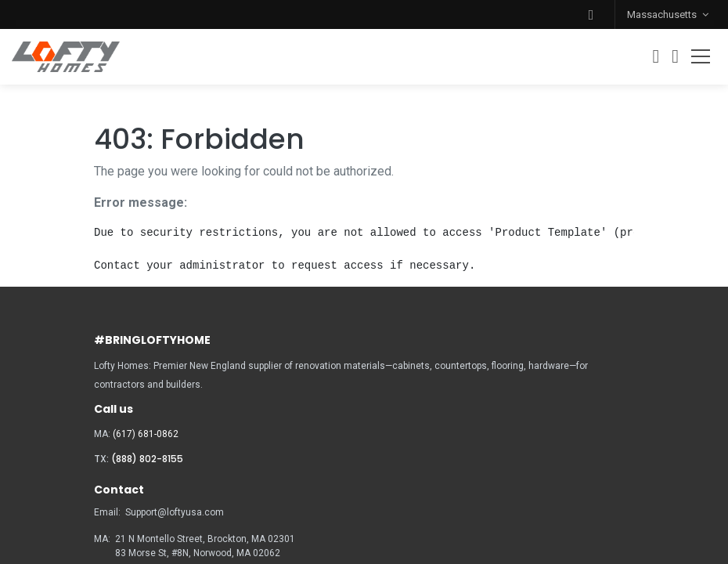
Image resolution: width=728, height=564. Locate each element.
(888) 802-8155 (147, 459)
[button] (591, 14)
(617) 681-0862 (146, 434)
